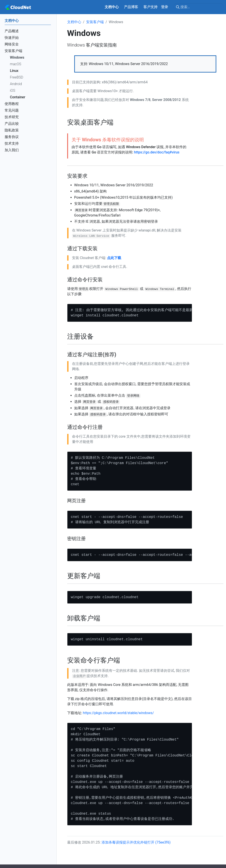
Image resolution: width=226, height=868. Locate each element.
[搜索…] (198, 7)
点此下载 (114, 258)
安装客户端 (95, 22)
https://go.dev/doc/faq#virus (157, 152)
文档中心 (74, 22)
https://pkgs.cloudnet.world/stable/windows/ (118, 713)
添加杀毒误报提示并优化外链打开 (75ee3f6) (136, 842)
